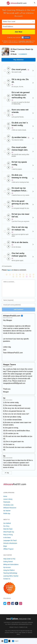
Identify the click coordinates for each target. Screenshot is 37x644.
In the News (7, 538)
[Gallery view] (9, 641)
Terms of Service (27, 633)
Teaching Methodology (10, 573)
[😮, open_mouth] (23, 277)
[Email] (18, 305)
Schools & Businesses (10, 543)
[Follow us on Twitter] (5, 603)
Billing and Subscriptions (11, 564)
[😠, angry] (23, 274)
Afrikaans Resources (10, 508)
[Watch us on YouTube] (9, 603)
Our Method (7, 523)
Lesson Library (8, 499)
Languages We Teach (10, 540)
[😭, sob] (13, 277)
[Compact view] (2, 641)
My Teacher (7, 511)
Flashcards (7, 502)
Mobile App (7, 513)
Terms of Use (22, 41)
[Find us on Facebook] (13, 603)
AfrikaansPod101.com (25, 624)
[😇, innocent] (17, 277)
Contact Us (7, 579)
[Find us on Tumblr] (17, 603)
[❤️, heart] (30, 277)
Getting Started (8, 562)
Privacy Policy (29, 41)
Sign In (9, 270)
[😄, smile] (7, 274)
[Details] (33, 70)
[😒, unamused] (17, 274)
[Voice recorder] (9, 73)
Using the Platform (9, 570)
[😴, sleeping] (20, 277)
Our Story (6, 526)
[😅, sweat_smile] (30, 274)
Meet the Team (8, 529)
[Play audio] (9, 68)
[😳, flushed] (10, 274)
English (15, 641)
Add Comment (19, 309)
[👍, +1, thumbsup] (33, 277)
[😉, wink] (33, 274)
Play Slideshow (19, 60)
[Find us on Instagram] (21, 603)
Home (5, 496)
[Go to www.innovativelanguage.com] (19, 618)
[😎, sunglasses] (20, 274)
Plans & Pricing (8, 535)
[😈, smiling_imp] (27, 277)
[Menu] (3, 3)
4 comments (23, 54)
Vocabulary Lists (8, 505)
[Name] (18, 300)
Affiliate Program (8, 549)
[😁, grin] (13, 274)
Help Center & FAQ (9, 559)
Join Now (19, 32)
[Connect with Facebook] (26, 37)
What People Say (9, 532)
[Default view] (6, 641)
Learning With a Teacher (11, 576)
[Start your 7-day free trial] (9, 588)
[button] (34, 3)
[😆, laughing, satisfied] (27, 274)
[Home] (17, 5)
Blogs (5, 546)
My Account (7, 567)
